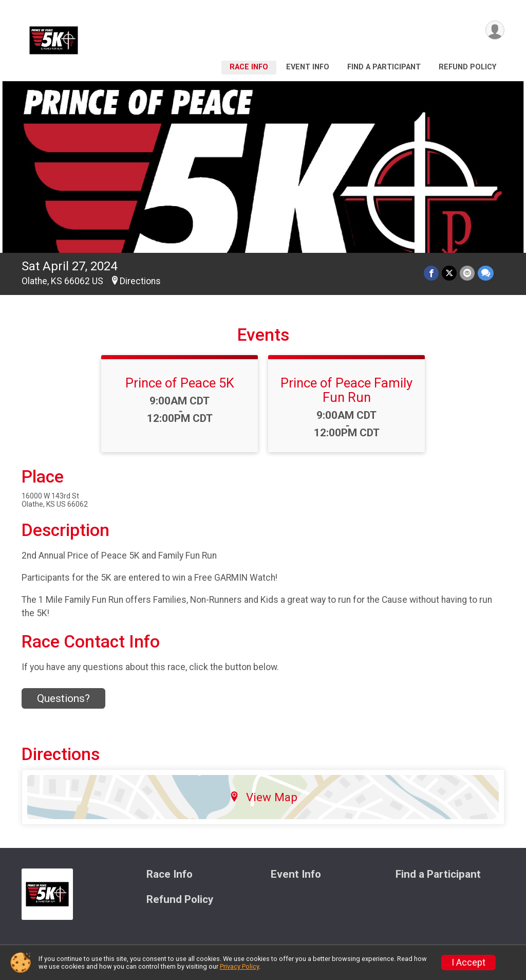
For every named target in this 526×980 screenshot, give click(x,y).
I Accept (468, 963)
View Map (263, 797)
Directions (140, 281)
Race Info (249, 67)
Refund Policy (467, 67)
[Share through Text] (486, 273)
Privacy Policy (239, 966)
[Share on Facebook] (431, 273)
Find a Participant (384, 67)
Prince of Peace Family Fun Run (346, 390)
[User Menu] (495, 30)
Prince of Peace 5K (180, 383)
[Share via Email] (467, 273)
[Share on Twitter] (449, 273)
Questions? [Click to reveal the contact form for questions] (63, 698)
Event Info (308, 67)
